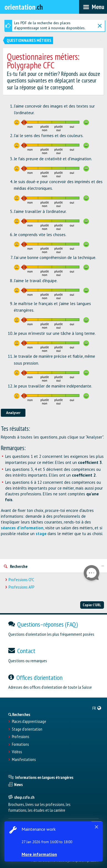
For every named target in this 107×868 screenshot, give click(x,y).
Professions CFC (21, 580)
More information (39, 854)
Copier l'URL (92, 605)
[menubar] (93, 7)
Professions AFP (22, 587)
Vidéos (17, 752)
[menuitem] (97, 708)
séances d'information (22, 528)
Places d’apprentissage (29, 722)
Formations (20, 744)
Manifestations (24, 760)
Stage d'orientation (27, 729)
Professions (20, 737)
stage (41, 534)
